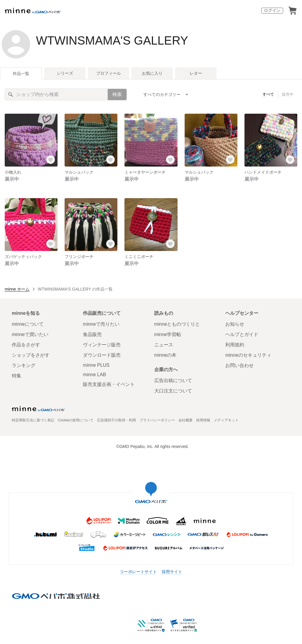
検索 (117, 94)
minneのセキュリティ (248, 355)
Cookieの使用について (76, 420)
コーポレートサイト (138, 572)
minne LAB (94, 375)
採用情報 (203, 420)
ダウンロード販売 (102, 355)
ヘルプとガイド (242, 334)
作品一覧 (21, 74)
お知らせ (235, 324)
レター (196, 73)
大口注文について (173, 391)
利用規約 (235, 345)
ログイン (272, 10)
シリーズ (65, 73)
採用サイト (172, 572)
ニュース (164, 345)
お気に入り (152, 73)
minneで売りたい (101, 324)
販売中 (288, 94)
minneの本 (165, 355)
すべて (268, 94)
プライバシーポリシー (157, 420)
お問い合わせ (239, 365)
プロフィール (109, 73)
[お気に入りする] (50, 159)
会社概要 (186, 420)
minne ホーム (17, 289)
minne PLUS (96, 365)
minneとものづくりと (177, 324)
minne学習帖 (168, 334)
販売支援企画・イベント (109, 384)
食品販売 (92, 334)
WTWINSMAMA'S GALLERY (112, 40)
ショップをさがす (31, 355)
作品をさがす (26, 345)
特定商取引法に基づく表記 (33, 420)
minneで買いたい (30, 334)
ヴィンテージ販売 (102, 345)
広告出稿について (173, 380)
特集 (17, 376)
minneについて (28, 324)
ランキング (24, 365)
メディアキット (226, 420)
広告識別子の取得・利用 (116, 420)
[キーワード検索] (56, 94)
